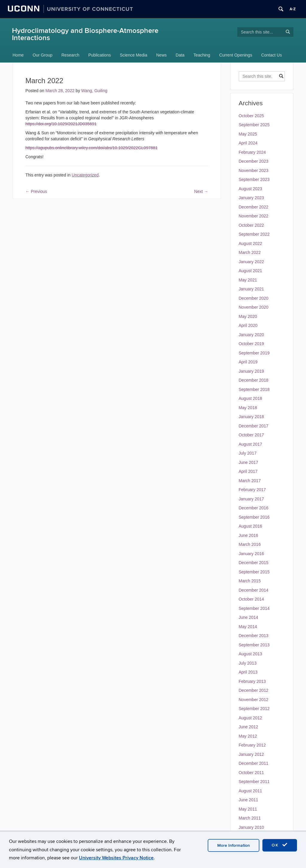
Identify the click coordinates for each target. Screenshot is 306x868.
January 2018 (251, 417)
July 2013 (248, 663)
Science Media (134, 55)
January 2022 (251, 262)
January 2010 (251, 827)
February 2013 (252, 681)
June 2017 (248, 462)
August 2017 (251, 444)
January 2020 (251, 335)
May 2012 (248, 736)
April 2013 (248, 672)
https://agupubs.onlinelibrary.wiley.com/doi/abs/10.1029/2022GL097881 (91, 148)
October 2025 (251, 116)
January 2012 (251, 754)
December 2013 (254, 636)
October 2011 (251, 773)
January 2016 (251, 554)
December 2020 (254, 298)
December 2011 (254, 763)
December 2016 (254, 508)
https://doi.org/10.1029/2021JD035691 (61, 124)
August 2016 (251, 526)
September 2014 (254, 608)
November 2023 (254, 170)
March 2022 (250, 252)
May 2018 (248, 408)
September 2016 (254, 517)
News (162, 55)
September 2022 (254, 234)
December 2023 (254, 161)
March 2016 (250, 544)
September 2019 (254, 353)
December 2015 (254, 563)
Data (180, 55)
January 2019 (251, 371)
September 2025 (254, 125)
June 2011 (248, 800)
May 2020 (248, 316)
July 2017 (248, 453)
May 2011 (248, 809)
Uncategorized (85, 175)
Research (71, 55)
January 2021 (251, 289)
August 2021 (251, 271)
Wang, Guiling (94, 91)
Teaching (202, 55)
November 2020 (254, 307)
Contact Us (271, 55)
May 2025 (248, 134)
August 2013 (251, 654)
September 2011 (254, 782)
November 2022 (254, 216)
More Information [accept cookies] (234, 845)
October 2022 (251, 225)
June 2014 (248, 617)
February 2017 (252, 490)
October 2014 (251, 599)
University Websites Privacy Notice (116, 858)
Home (18, 55)
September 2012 (254, 709)
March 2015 (250, 581)
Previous (36, 191)
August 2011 (251, 791)
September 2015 (254, 572)
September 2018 (254, 389)
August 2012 (251, 718)
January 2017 (251, 499)
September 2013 (254, 645)
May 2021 (248, 280)
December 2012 (254, 690)
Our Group (42, 55)
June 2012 (248, 727)
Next (201, 191)
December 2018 (254, 380)
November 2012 (254, 700)
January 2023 (251, 198)
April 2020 (248, 325)
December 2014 (254, 590)
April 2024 (248, 143)
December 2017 (254, 426)
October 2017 (251, 435)
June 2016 (248, 535)
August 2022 (251, 243)
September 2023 (254, 179)
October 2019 (251, 344)
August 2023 (251, 189)
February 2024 (252, 152)
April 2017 (248, 471)
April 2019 (248, 362)
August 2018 (251, 398)
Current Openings (236, 55)
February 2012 (252, 745)
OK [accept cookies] (280, 845)
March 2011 (250, 818)
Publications (100, 55)
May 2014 (248, 627)
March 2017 (250, 481)
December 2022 (254, 207)
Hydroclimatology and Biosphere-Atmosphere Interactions (85, 34)
